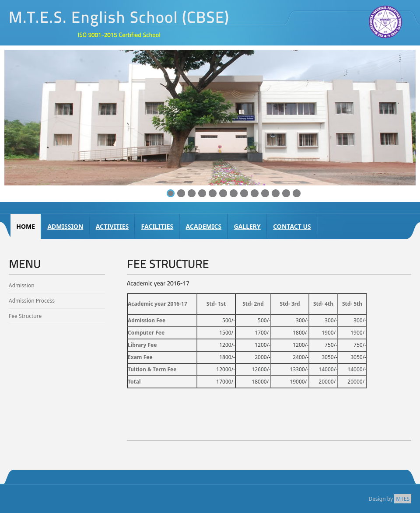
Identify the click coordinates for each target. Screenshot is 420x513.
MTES (403, 499)
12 (286, 193)
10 (265, 193)
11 (276, 193)
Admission (22, 285)
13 (297, 193)
